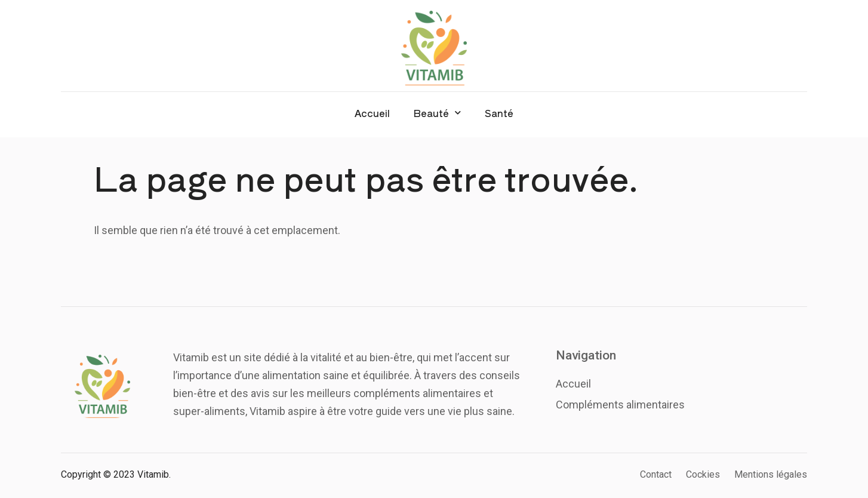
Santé (499, 113)
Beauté (437, 113)
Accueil (372, 113)
